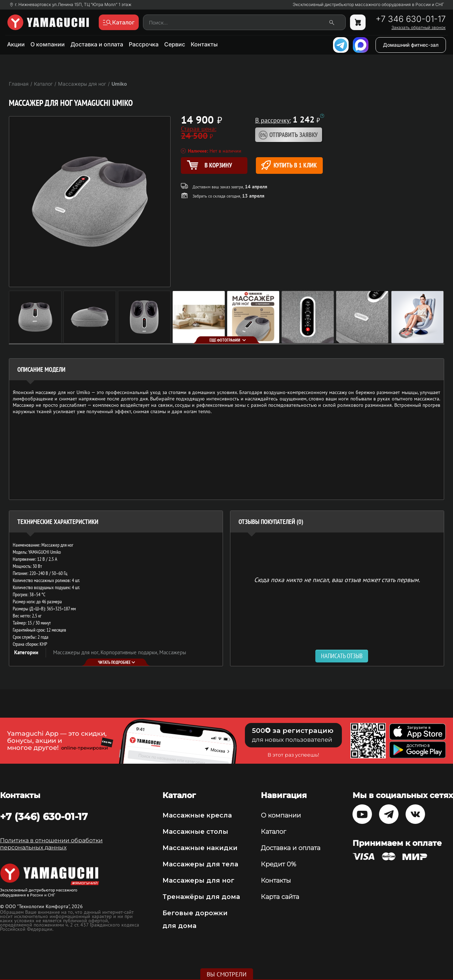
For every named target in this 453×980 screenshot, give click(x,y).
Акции (16, 44)
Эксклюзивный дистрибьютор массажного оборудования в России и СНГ (368, 5)
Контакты (204, 44)
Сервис (175, 44)
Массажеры (173, 652)
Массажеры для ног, (77, 652)
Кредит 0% (279, 864)
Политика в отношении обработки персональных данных (51, 844)
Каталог (273, 832)
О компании (48, 44)
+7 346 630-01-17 (411, 19)
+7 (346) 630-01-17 (44, 816)
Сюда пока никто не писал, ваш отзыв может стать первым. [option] (337, 579)
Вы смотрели (227, 974)
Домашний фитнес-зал (411, 45)
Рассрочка (144, 44)
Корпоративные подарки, (130, 652)
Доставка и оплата (97, 44)
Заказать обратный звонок (418, 28)
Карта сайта (280, 897)
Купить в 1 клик (289, 165)
